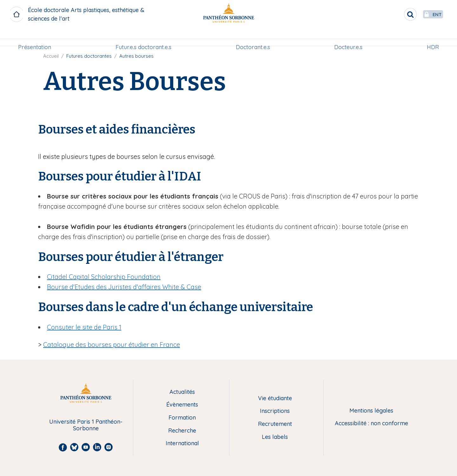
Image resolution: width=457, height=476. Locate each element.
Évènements (182, 405)
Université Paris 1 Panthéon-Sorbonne (86, 425)
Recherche (182, 431)
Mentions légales (371, 411)
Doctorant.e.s (253, 37)
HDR (430, 37)
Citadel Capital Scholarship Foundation (104, 277)
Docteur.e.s (347, 37)
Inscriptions (275, 411)
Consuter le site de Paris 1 (84, 327)
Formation (182, 418)
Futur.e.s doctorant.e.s (145, 37)
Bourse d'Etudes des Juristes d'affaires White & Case (124, 287)
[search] (395, 14)
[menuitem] (37, 37)
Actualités (182, 392)
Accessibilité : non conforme (371, 424)
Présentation (37, 37)
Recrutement (275, 424)
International (182, 443)
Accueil (51, 56)
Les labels (275, 437)
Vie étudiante (275, 398)
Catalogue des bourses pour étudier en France (112, 345)
